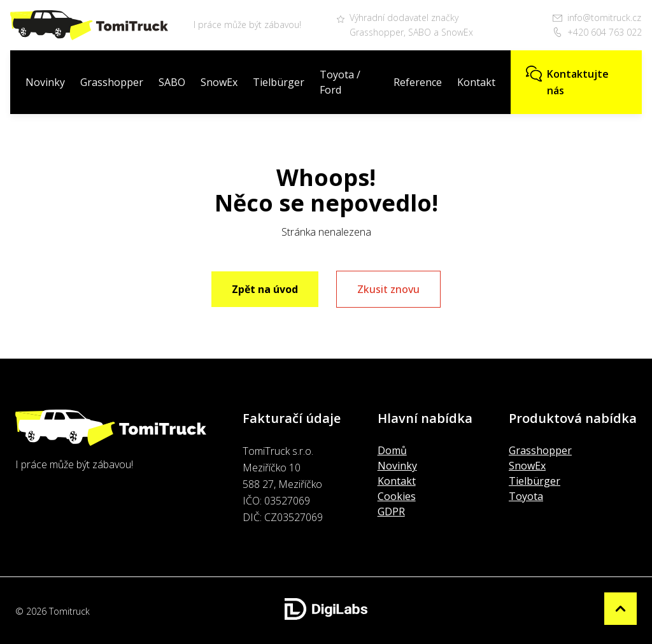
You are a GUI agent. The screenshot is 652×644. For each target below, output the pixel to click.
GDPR (391, 512)
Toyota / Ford (340, 82)
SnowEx (219, 82)
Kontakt (476, 82)
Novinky (45, 82)
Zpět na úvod (265, 289)
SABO (172, 82)
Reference (418, 82)
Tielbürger (279, 82)
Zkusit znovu (388, 289)
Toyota (526, 496)
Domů (392, 450)
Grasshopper (112, 82)
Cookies (397, 496)
